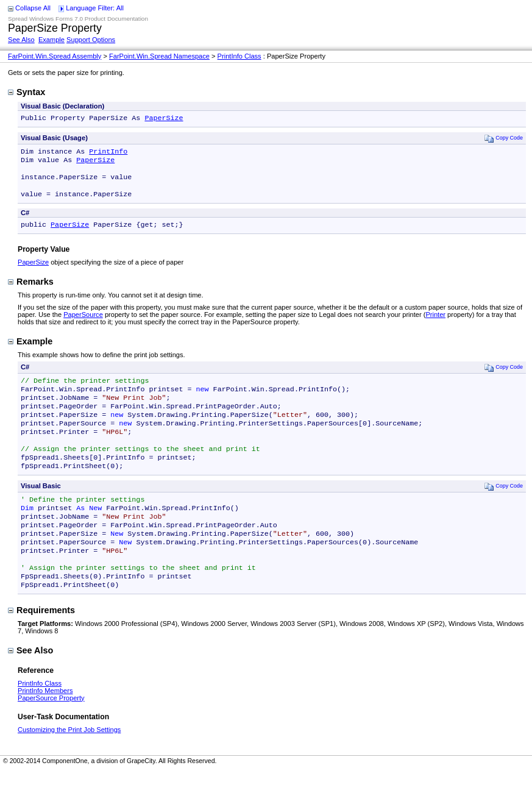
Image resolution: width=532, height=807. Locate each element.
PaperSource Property (51, 734)
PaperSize (164, 119)
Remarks (31, 291)
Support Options (91, 40)
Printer (435, 324)
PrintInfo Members (45, 727)
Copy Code (504, 139)
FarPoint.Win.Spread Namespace (159, 56)
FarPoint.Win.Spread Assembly (55, 56)
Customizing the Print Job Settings (69, 766)
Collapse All (33, 8)
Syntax (27, 92)
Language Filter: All (95, 8)
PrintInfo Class (239, 56)
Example (51, 40)
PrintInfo (108, 154)
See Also (21, 40)
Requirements (41, 647)
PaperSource (83, 324)
